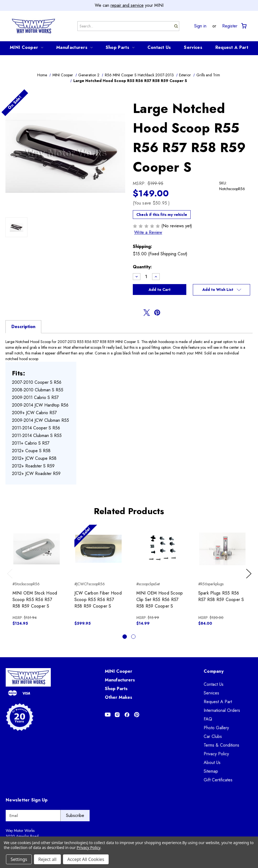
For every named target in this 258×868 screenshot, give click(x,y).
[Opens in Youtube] (108, 715)
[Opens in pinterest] (157, 313)
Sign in (200, 26)
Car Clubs (213, 736)
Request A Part (232, 47)
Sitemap (211, 771)
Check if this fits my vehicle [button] (162, 215)
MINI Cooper (26, 47)
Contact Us (159, 47)
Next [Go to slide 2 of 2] (250, 579)
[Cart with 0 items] (243, 26)
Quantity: (142, 267)
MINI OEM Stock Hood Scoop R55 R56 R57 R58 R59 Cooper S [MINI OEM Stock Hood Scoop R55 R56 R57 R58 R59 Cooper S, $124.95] (35, 600)
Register (230, 26)
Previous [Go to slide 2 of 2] (11, 579)
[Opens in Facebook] (127, 715)
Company (214, 671)
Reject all (47, 859)
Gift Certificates (218, 780)
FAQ (208, 719)
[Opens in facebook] (136, 313)
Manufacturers (74, 47)
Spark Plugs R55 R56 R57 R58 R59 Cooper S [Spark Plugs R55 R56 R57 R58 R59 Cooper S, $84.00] (221, 596)
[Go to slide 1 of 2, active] (125, 637)
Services (193, 47)
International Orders (222, 710)
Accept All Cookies (86, 859)
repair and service (127, 5)
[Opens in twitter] (147, 313)
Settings (19, 859)
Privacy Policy (216, 754)
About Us (212, 762)
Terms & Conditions (221, 745)
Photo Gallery (216, 728)
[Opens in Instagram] (117, 715)
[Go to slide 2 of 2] (133, 637)
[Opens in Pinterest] (137, 715)
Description (23, 327)
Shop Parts (120, 47)
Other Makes (119, 697)
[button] (222, 290)
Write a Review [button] (148, 232)
